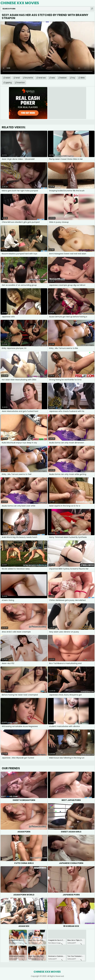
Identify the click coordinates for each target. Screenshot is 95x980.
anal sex (42, 78)
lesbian (63, 78)
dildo (83, 78)
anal (18, 78)
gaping (9, 83)
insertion (21, 83)
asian (8, 78)
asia (53, 78)
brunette (29, 78)
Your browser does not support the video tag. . (47, 48)
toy (74, 78)
